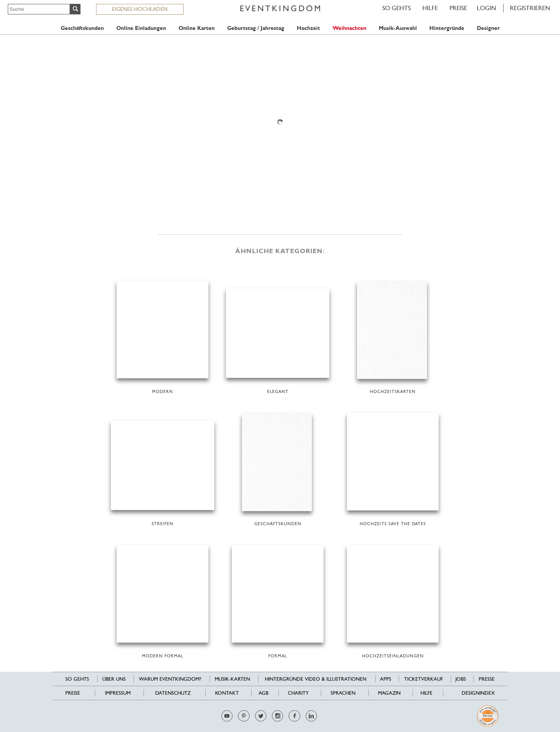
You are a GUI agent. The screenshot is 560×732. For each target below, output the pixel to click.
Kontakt (227, 693)
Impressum (118, 693)
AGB (263, 693)
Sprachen (343, 693)
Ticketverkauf (423, 679)
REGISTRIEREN (530, 8)
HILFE (430, 8)
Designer (488, 28)
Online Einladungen (141, 28)
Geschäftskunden (82, 28)
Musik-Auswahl (398, 28)
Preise (458, 8)
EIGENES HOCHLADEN (140, 9)
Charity (298, 693)
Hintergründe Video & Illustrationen (316, 679)
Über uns (114, 679)
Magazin (389, 693)
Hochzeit (308, 28)
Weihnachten (349, 28)
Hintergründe (447, 28)
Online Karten (197, 28)
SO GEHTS (396, 8)
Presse (487, 679)
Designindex (478, 693)
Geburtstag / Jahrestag (256, 28)
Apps (386, 679)
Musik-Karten (232, 679)
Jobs (461, 679)
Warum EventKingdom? (170, 679)
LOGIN (486, 8)
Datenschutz (173, 693)
